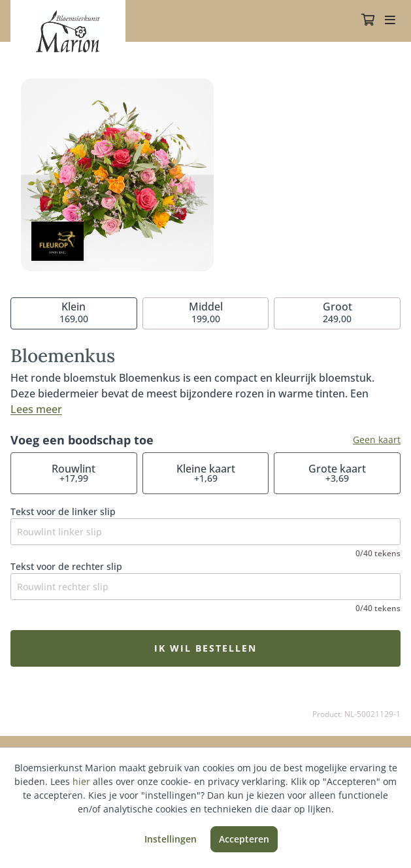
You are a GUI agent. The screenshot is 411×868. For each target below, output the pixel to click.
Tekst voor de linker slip (63, 511)
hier (81, 781)
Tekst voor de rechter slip (66, 566)
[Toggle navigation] (390, 21)
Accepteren (244, 839)
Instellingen (171, 839)
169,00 (74, 312)
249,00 (337, 312)
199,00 (206, 312)
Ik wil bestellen (206, 648)
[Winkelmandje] (368, 21)
